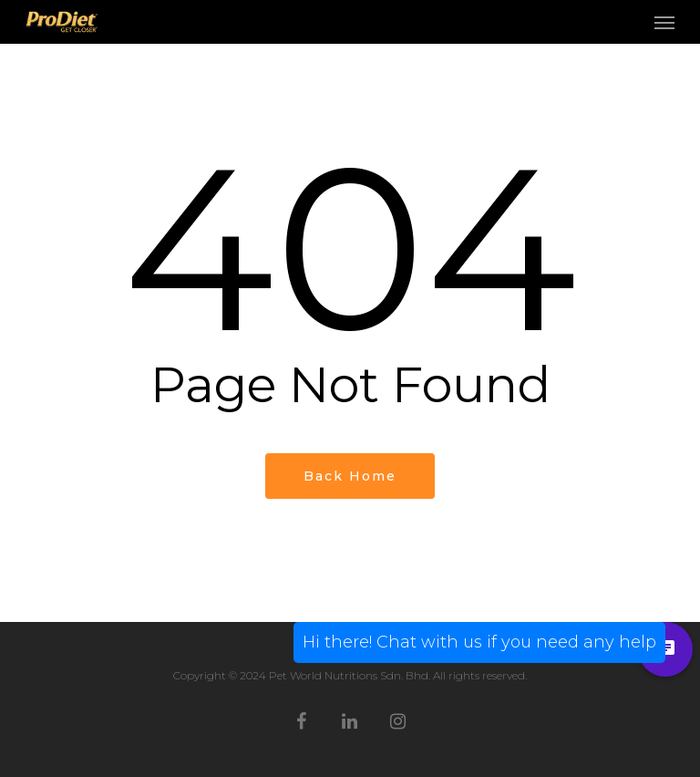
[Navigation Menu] (664, 22)
